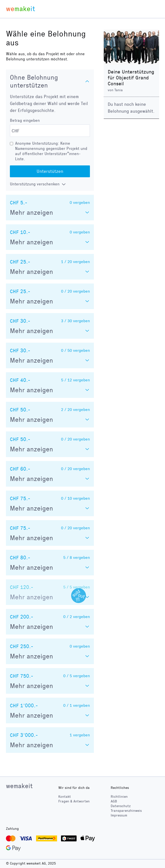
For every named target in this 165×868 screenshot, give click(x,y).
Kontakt (65, 797)
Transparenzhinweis (126, 811)
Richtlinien (119, 797)
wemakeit (19, 786)
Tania (119, 90)
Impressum (119, 815)
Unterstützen (50, 171)
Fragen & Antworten (74, 801)
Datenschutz (121, 806)
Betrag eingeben (25, 120)
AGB (114, 801)
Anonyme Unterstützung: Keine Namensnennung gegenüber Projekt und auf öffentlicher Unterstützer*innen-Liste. (51, 151)
